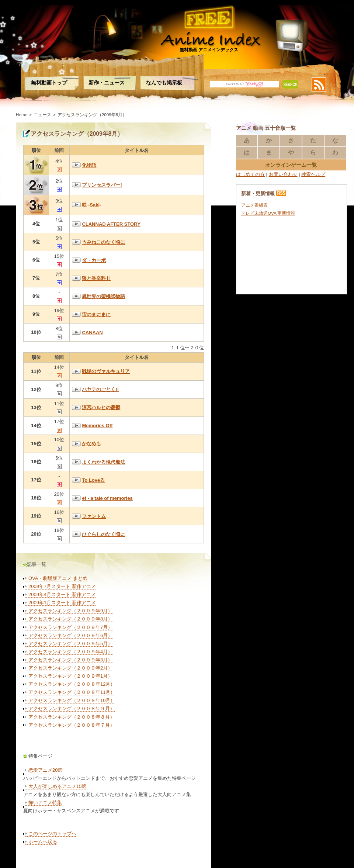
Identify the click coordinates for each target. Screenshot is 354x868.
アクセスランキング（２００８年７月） (72, 725)
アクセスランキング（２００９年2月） (70, 668)
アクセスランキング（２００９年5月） (70, 644)
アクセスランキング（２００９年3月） (70, 660)
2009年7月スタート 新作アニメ (62, 586)
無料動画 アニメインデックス (209, 50)
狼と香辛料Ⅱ (96, 278)
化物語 (89, 165)
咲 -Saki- (91, 205)
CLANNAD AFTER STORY (111, 224)
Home (22, 115)
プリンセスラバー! (102, 185)
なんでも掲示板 (164, 83)
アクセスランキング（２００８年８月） (72, 717)
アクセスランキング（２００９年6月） (70, 635)
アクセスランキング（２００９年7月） (70, 627)
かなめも (91, 444)
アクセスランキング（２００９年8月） (70, 619)
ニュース (42, 115)
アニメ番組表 (254, 205)
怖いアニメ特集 (45, 803)
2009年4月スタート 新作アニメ (62, 594)
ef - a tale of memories (107, 498)
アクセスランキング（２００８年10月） (72, 700)
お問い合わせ (283, 174)
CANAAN (92, 333)
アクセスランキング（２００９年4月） (70, 652)
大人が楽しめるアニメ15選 (57, 786)
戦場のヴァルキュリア (106, 371)
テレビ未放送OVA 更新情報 (268, 213)
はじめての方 (250, 174)
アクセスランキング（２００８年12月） (72, 684)
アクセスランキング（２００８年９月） (72, 708)
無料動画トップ (49, 83)
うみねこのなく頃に (103, 242)
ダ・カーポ (94, 260)
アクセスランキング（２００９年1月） (70, 676)
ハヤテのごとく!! (100, 389)
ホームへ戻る (43, 842)
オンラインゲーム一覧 (291, 165)
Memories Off (97, 426)
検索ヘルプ (313, 174)
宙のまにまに (96, 314)
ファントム (94, 516)
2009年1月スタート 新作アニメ (62, 603)
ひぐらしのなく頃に (103, 534)
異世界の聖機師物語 (103, 296)
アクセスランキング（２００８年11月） (72, 692)
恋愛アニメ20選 (45, 770)
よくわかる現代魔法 (103, 462)
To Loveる (93, 480)
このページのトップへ (52, 834)
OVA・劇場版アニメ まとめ (58, 578)
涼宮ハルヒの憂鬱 (101, 407)
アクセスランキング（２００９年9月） (70, 611)
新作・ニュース (107, 83)
